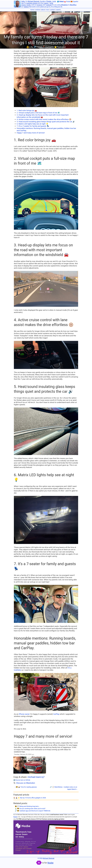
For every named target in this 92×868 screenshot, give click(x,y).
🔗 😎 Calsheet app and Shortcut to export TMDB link (33, 811)
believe (26, 7)
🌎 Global (60, 2)
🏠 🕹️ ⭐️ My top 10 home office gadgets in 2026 (30, 798)
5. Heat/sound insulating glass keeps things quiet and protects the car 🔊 (46, 122)
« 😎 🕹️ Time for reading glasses (26, 787)
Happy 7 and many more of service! (31, 133)
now (47, 10)
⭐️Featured (60, 47)
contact (53, 10)
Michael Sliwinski (33, 1)
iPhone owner (24, 714)
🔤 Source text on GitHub (22, 780)
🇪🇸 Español (74, 2)
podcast (49, 5)
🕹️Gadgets (48, 47)
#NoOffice (73, 5)
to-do (54, 1)
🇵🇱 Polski (67, 2)
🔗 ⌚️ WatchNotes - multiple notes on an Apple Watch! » (64, 788)
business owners (32, 3)
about (43, 10)
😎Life (30, 47)
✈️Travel (38, 47)
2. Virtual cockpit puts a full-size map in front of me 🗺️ (38, 113)
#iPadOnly (64, 5)
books (29, 5)
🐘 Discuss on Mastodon (24, 783)
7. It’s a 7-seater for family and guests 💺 (33, 126)
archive (38, 10)
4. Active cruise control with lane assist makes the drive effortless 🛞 (44, 119)
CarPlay (56, 714)
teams (46, 3)
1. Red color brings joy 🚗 (27, 110)
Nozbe (49, 1)
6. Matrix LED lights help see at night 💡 (32, 124)
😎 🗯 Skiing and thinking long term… (27, 806)
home (32, 10)
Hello (23, 1)
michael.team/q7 (36, 777)
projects (40, 5)
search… (59, 10)
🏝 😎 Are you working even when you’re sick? (30, 809)
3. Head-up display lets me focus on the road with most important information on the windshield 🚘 (43, 116)
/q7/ (33, 754)
